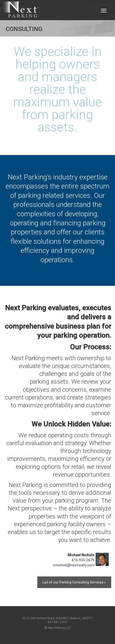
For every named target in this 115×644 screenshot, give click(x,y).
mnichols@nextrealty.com (74, 565)
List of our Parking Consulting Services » (74, 582)
